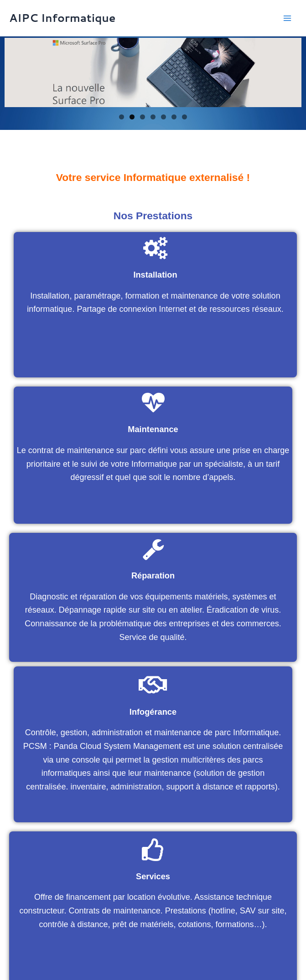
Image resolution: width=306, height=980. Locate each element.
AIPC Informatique (62, 18)
